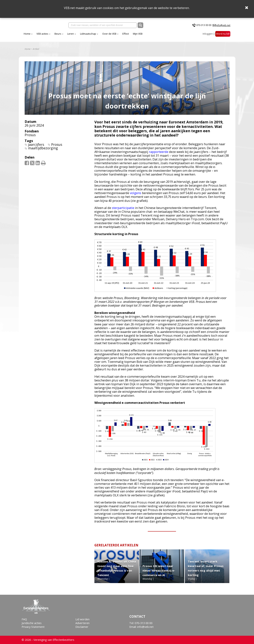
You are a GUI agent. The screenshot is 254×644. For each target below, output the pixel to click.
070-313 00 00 (204, 26)
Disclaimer (82, 627)
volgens (136, 196)
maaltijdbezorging (43, 151)
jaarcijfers (36, 147)
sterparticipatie (123, 211)
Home (60, 36)
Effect (159, 36)
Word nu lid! (223, 36)
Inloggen (208, 36)
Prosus (30, 137)
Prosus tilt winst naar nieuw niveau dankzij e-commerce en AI (159, 573)
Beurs (91, 36)
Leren (104, 36)
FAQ (24, 619)
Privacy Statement (33, 627)
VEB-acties (75, 36)
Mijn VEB (171, 36)
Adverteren (82, 623)
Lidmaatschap (121, 36)
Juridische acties (32, 623)
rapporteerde (159, 154)
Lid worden (82, 619)
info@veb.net (223, 26)
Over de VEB (142, 36)
